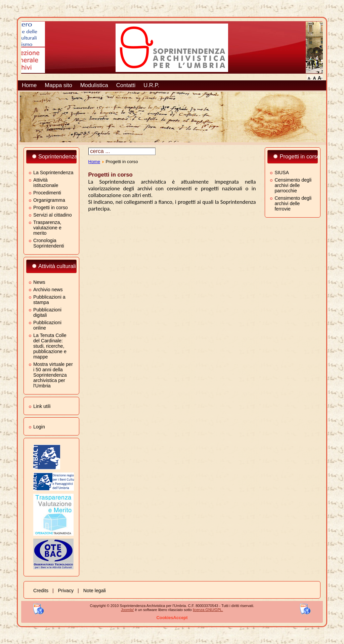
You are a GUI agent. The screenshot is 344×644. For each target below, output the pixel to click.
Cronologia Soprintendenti (49, 243)
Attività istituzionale (46, 183)
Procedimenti (47, 193)
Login (39, 427)
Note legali (95, 591)
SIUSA (282, 173)
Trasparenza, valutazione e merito (47, 228)
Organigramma (49, 200)
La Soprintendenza (53, 173)
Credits (41, 591)
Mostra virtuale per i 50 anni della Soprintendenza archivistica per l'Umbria (53, 375)
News (39, 282)
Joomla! (127, 610)
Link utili (42, 406)
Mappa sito (58, 85)
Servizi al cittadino (53, 215)
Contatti (126, 85)
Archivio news (48, 290)
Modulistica (94, 85)
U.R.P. (151, 85)
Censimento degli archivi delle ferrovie (293, 203)
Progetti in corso (51, 207)
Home (29, 85)
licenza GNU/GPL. (208, 610)
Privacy (66, 591)
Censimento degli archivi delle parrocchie (293, 185)
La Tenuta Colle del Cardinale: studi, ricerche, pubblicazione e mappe (50, 346)
